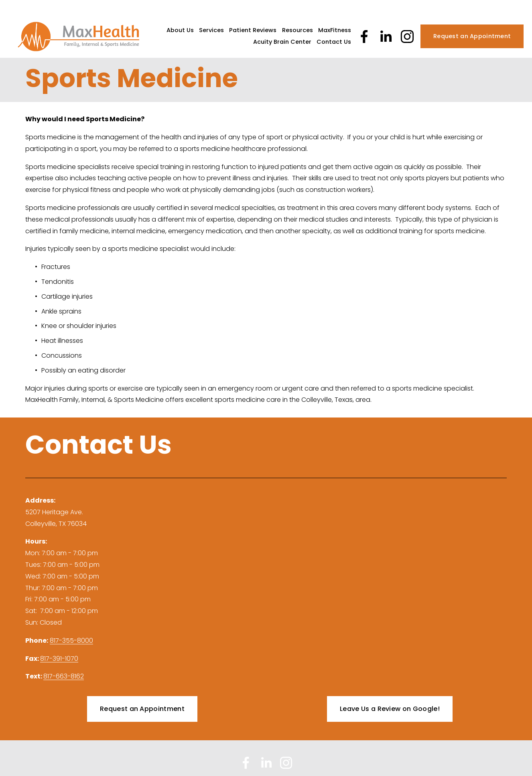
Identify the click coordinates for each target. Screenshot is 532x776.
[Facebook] (364, 37)
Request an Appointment (472, 36)
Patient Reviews (253, 30)
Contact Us (334, 42)
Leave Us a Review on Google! (390, 709)
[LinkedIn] (386, 37)
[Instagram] (407, 37)
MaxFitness (335, 30)
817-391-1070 (59, 659)
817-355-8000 (71, 641)
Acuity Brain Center (282, 42)
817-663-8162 (64, 676)
